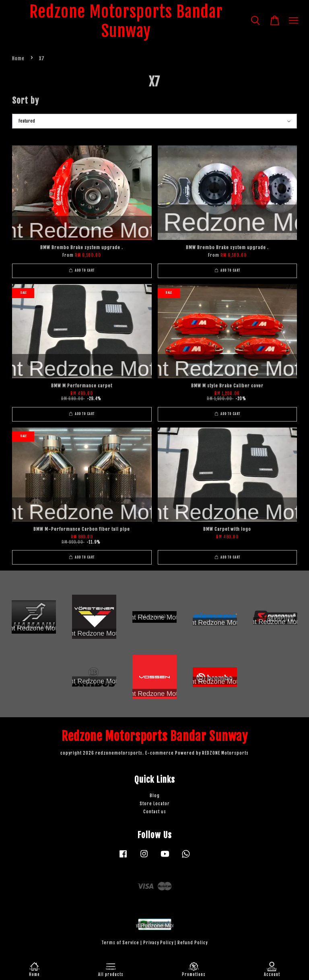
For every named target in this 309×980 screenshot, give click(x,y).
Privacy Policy (158, 943)
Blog (155, 796)
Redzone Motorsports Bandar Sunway (126, 21)
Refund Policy (193, 943)
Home (18, 58)
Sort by (26, 100)
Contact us (155, 812)
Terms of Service (120, 943)
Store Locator (155, 804)
